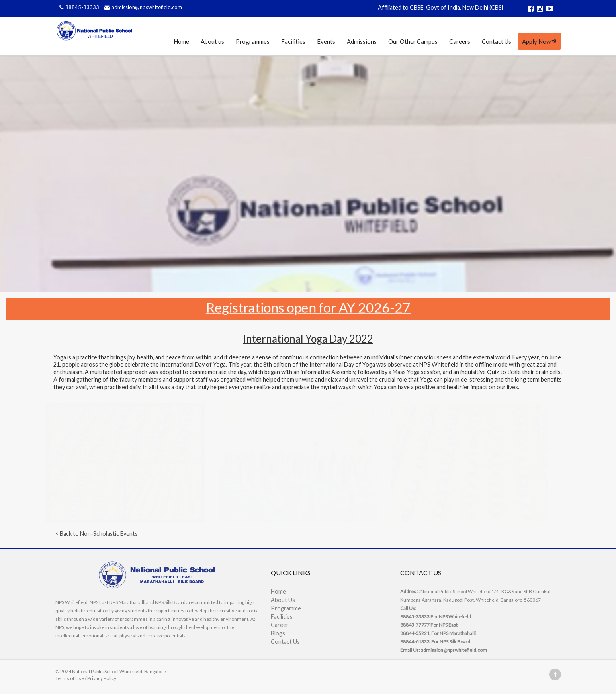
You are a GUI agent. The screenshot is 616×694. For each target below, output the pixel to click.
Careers (460, 41)
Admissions (362, 41)
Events (326, 41)
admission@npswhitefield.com (142, 7)
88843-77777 (415, 625)
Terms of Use (70, 678)
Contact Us (497, 41)
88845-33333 (79, 7)
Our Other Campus (413, 41)
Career (280, 625)
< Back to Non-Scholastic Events (97, 534)
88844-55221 (415, 633)
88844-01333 (415, 642)
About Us (283, 600)
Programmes (253, 41)
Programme (286, 608)
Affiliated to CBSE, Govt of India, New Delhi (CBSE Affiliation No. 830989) (475, 7)
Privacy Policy (102, 678)
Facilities (293, 41)
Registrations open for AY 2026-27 (308, 307)
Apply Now (539, 41)
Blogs (278, 633)
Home (181, 41)
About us (212, 41)
